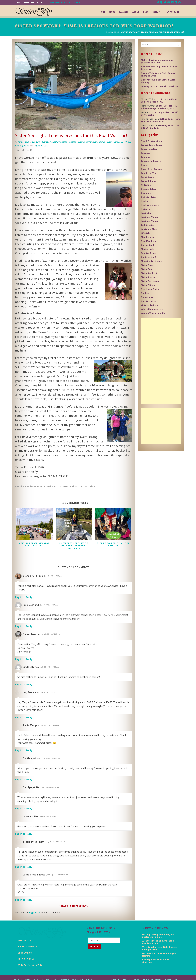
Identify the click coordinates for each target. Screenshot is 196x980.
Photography (148, 249)
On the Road (147, 245)
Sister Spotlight (85, 142)
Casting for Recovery (152, 161)
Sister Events (148, 269)
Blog (146, 12)
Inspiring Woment (150, 221)
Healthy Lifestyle (60, 142)
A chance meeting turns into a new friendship (159, 68)
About (136, 12)
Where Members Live (152, 309)
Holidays (145, 209)
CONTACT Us (25, 932)
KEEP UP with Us (26, 950)
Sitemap (168, 975)
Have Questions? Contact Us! (32, 3)
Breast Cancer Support (153, 145)
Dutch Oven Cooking (151, 169)
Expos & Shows (149, 181)
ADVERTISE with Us (28, 938)
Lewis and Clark (149, 229)
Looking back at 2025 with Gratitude (160, 86)
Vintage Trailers (87, 486)
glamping (20, 486)
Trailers (145, 293)
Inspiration (147, 213)
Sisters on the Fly (70, 486)
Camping (36, 142)
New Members (148, 241)
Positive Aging (32, 486)
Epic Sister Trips (149, 173)
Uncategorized (149, 301)
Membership (147, 237)
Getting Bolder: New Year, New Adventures (34, 544)
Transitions (147, 297)
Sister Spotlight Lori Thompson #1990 (159, 100)
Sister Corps (147, 265)
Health (144, 201)
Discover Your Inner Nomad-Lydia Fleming (158, 81)
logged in (35, 913)
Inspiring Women (150, 217)
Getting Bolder (149, 189)
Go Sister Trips (149, 197)
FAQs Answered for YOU (30, 956)
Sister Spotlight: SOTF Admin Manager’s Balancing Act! (160, 107)
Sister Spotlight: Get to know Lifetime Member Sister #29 (74, 546)
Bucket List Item (150, 149)
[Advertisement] (161, 361)
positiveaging (47, 486)
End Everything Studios (83, 975)
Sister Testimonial (115, 142)
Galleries (124, 12)
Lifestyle (72, 142)
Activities (158, 12)
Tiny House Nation (150, 289)
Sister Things (148, 285)
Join (103, 12)
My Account (173, 12)
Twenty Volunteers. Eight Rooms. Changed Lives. (158, 74)
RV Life (57, 486)
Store (112, 12)
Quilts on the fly (149, 257)
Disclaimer (115, 975)
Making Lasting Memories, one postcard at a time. (157, 61)
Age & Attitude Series (152, 141)
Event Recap (147, 177)
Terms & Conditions (131, 975)
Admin (177, 975)
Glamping (46, 142)
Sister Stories (99, 142)
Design (145, 165)
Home (109, 32)
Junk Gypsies (148, 225)
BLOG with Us (25, 944)
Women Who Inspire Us (153, 313)
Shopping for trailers (152, 261)
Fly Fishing (146, 185)
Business (146, 153)
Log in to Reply (24, 597)
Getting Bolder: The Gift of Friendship (113, 544)
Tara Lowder (23, 142)
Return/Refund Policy (152, 975)
